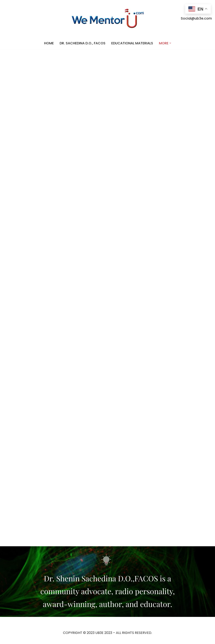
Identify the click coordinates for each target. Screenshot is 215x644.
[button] (170, 43)
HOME (49, 43)
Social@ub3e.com (196, 18)
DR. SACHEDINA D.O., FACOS (83, 43)
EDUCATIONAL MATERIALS (132, 43)
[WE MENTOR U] (107, 18)
